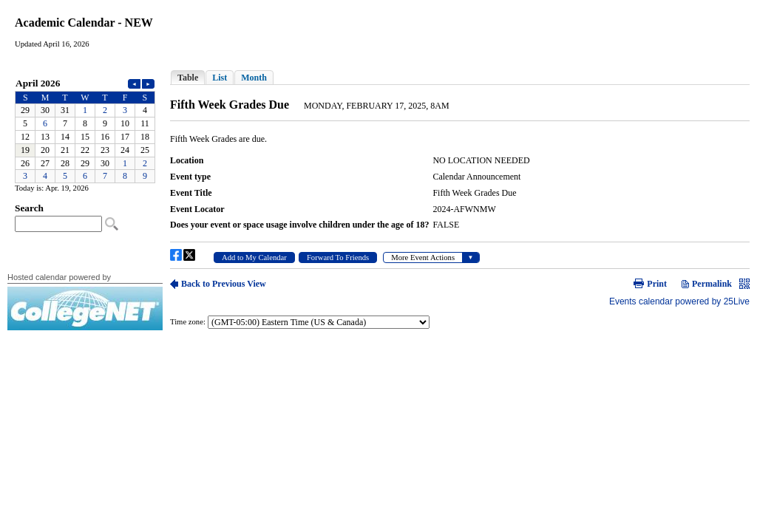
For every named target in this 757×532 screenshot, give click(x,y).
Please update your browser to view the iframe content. (85, 130)
